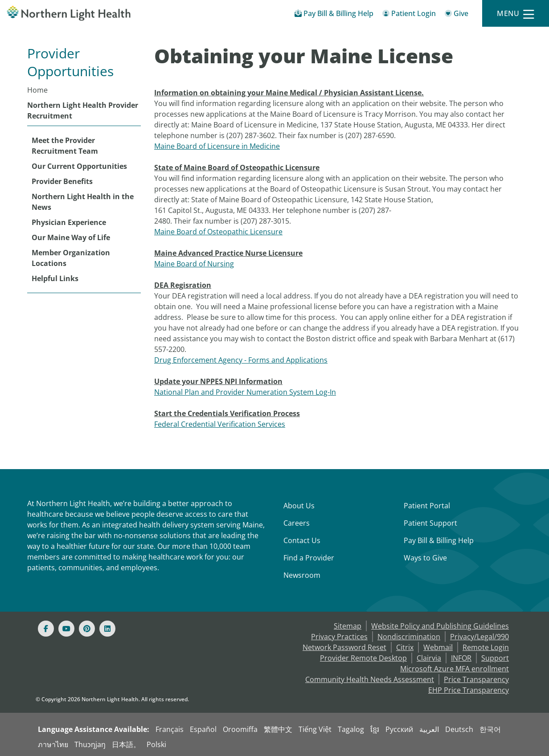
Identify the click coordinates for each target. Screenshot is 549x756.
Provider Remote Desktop (363, 658)
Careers (297, 523)
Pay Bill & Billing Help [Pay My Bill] (439, 540)
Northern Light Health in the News (83, 202)
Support (495, 658)
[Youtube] (66, 629)
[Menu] (516, 14)
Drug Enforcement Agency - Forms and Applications (241, 360)
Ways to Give (425, 558)
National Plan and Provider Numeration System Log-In (245, 392)
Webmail (438, 647)
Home (37, 90)
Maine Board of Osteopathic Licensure (218, 232)
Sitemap (348, 626)
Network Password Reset (344, 647)
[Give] (457, 15)
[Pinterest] (87, 629)
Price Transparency (476, 679)
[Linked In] (107, 629)
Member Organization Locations (71, 258)
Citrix (405, 647)
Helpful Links (55, 278)
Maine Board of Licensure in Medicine (217, 146)
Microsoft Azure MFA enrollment (455, 669)
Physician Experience (69, 222)
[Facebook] (46, 629)
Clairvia (429, 658)
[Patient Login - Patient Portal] (409, 15)
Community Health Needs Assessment (370, 679)
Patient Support (430, 523)
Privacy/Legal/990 (479, 637)
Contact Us (302, 540)
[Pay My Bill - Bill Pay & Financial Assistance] (334, 15)
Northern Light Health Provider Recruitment (83, 110)
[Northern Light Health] (69, 13)
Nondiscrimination (409, 637)
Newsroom (302, 575)
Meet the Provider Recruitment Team (65, 146)
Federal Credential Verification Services (220, 424)
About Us (299, 506)
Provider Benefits (62, 181)
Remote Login (486, 647)
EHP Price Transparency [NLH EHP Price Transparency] (469, 690)
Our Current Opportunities (79, 166)
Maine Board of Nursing (194, 264)
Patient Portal (427, 506)
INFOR (461, 658)
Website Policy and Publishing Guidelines (440, 626)
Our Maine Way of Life (71, 237)
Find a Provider (309, 558)
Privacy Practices (339, 637)
